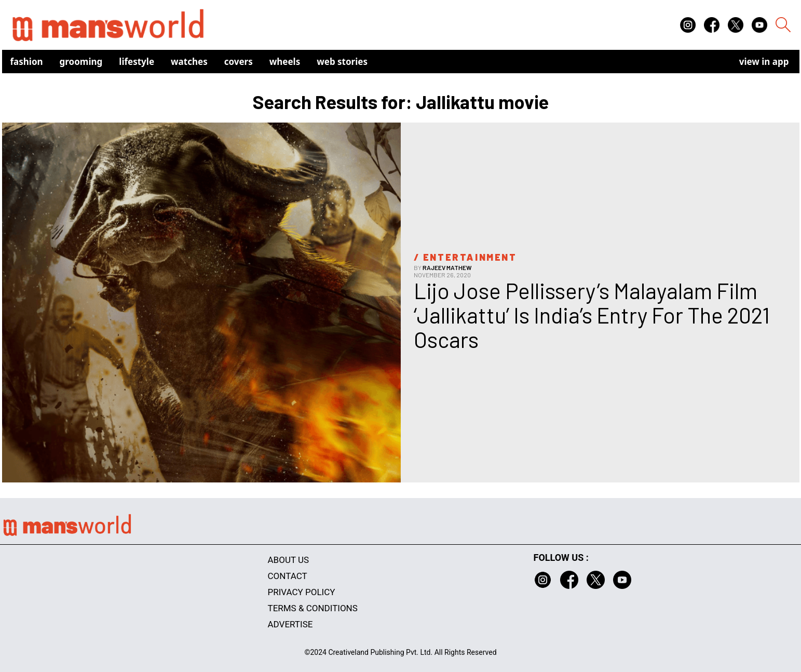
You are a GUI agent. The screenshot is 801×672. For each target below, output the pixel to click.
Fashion (27, 62)
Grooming (81, 62)
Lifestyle (137, 62)
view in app (764, 62)
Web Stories (342, 62)
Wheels (285, 62)
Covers (239, 62)
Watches (189, 62)
